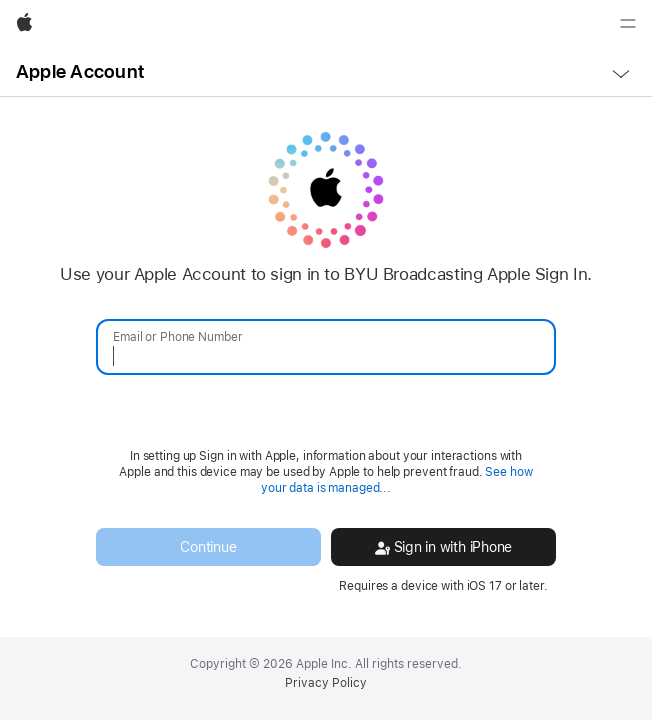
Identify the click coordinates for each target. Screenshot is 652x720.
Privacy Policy (326, 683)
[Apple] (24, 24)
